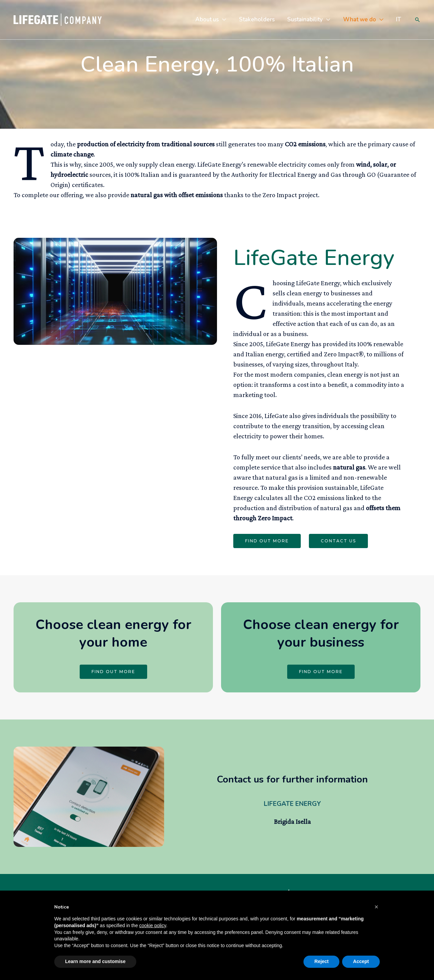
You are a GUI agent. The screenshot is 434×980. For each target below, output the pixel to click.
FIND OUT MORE (267, 541)
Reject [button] (321, 961)
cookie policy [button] (153, 925)
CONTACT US (338, 541)
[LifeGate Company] (58, 19)
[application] (228, 19)
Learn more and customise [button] (95, 961)
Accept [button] (361, 961)
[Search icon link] (417, 20)
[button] (376, 907)
